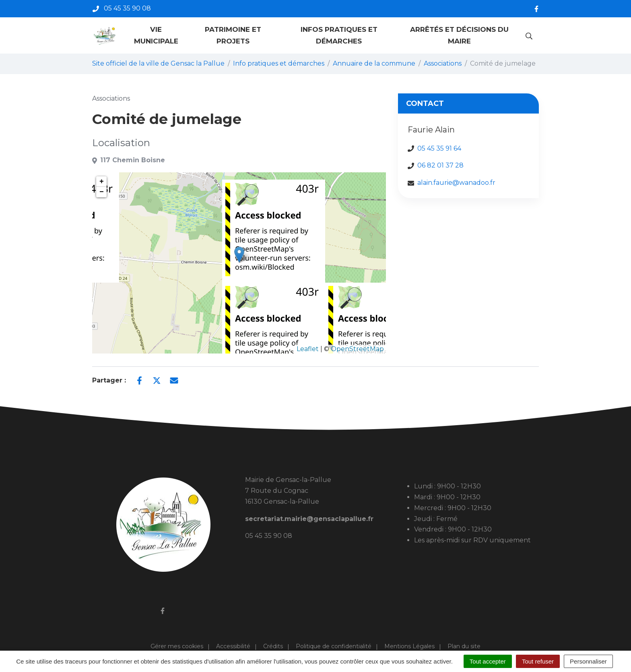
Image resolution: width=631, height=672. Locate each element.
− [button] (102, 192)
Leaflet (308, 349)
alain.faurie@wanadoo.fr (456, 183)
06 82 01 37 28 (440, 165)
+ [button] (102, 182)
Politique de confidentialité (334, 646)
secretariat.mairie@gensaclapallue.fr (309, 519)
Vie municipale (156, 35)
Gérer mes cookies (177, 646)
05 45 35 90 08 (269, 536)
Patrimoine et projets (233, 35)
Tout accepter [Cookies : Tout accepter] (488, 661)
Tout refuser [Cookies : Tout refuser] (538, 661)
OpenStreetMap (357, 349)
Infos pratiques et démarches (339, 35)
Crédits (273, 646)
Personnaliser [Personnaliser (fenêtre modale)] (588, 661)
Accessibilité (233, 646)
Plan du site (464, 646)
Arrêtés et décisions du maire (459, 35)
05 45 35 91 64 (439, 148)
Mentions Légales (409, 646)
